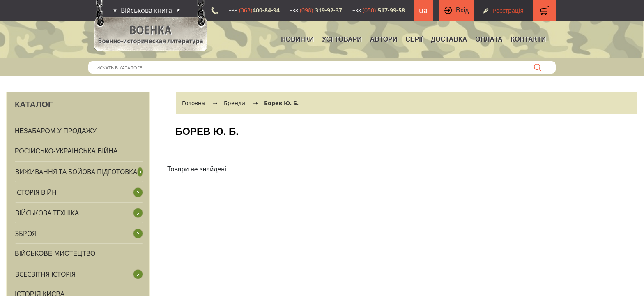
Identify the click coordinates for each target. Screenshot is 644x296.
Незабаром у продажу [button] (56, 131)
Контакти (528, 39)
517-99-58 (379, 10)
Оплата (489, 39)
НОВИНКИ (297, 39)
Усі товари (342, 39)
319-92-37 (316, 10)
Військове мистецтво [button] (55, 253)
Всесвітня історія (45, 274)
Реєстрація (508, 10)
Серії (414, 39)
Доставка (449, 39)
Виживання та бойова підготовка (76, 172)
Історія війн (36, 192)
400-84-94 (254, 10)
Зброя (26, 234)
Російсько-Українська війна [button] (66, 151)
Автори (384, 39)
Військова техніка (47, 213)
